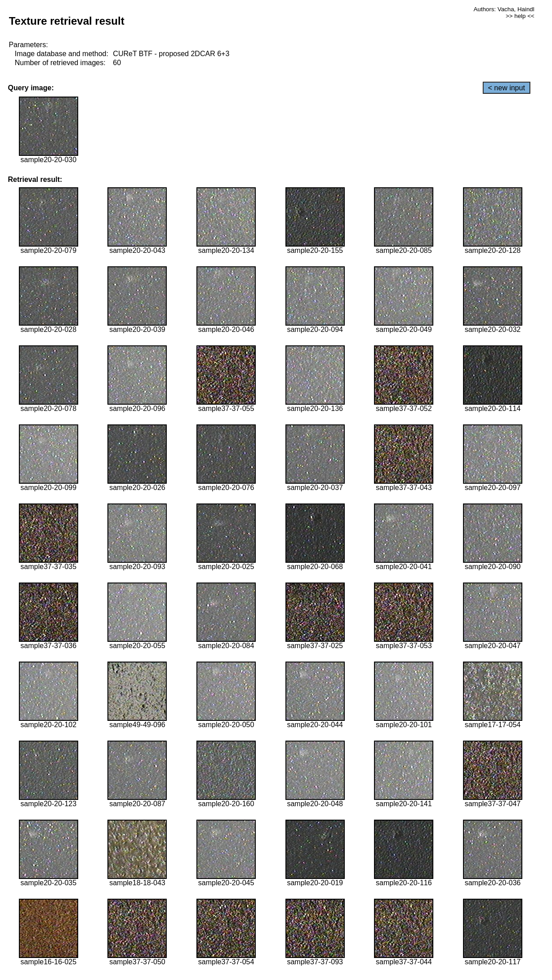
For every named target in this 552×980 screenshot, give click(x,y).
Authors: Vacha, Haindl (504, 9)
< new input (507, 88)
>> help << (520, 16)
